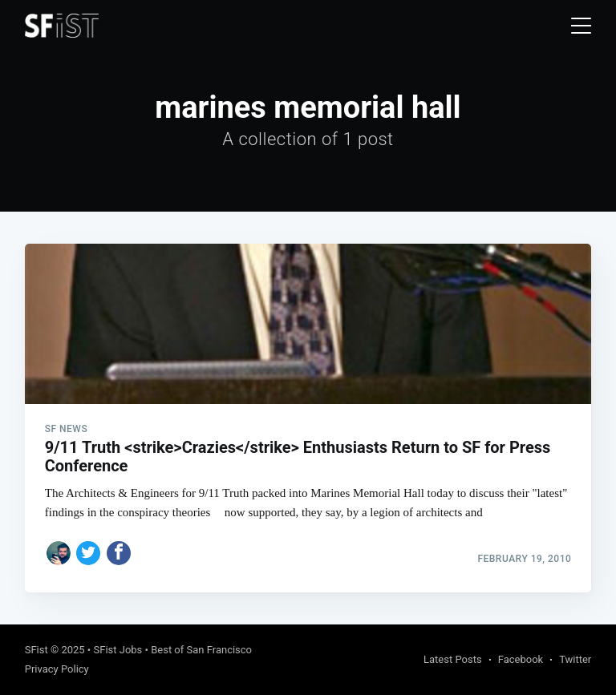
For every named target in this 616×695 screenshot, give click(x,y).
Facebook (521, 659)
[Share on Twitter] (88, 553)
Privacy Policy (57, 669)
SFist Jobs (118, 650)
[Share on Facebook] (119, 553)
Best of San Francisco (201, 650)
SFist (36, 650)
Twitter (575, 659)
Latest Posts (453, 659)
